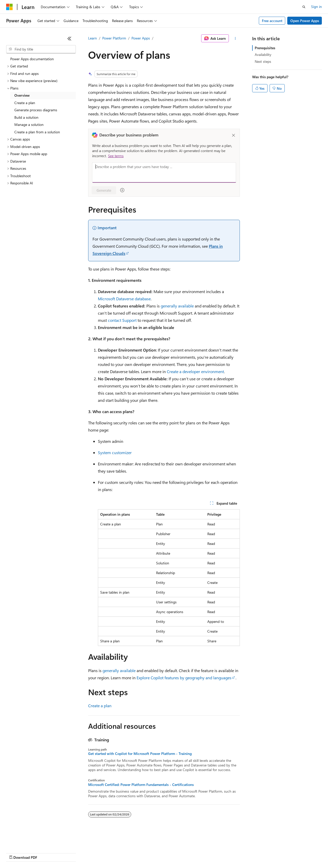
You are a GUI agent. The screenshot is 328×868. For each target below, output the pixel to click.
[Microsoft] (9, 7)
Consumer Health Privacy (147, 852)
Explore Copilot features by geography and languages (184, 678)
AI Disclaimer (16, 852)
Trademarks (212, 852)
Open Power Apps (305, 21)
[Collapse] (69, 38)
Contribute (92, 852)
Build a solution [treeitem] (26, 117)
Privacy (112, 852)
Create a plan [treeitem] (25, 103)
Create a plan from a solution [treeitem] (37, 132)
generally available (177, 306)
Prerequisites (265, 48)
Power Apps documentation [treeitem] (32, 59)
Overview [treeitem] (22, 95)
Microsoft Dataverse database (124, 299)
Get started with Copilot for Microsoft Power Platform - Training (140, 754)
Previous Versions (47, 852)
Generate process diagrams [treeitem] (36, 110)
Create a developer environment (195, 371)
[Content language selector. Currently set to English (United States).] (30, 840)
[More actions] (235, 38)
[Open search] (304, 7)
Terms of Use (187, 852)
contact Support (122, 320)
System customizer (115, 452)
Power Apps (141, 38)
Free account (272, 21)
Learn (93, 38)
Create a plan (100, 706)
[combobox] (41, 49)
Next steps (263, 61)
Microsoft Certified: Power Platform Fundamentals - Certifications (141, 785)
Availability (263, 54)
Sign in (316, 7)
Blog (70, 852)
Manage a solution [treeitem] (29, 124)
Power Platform (114, 38)
